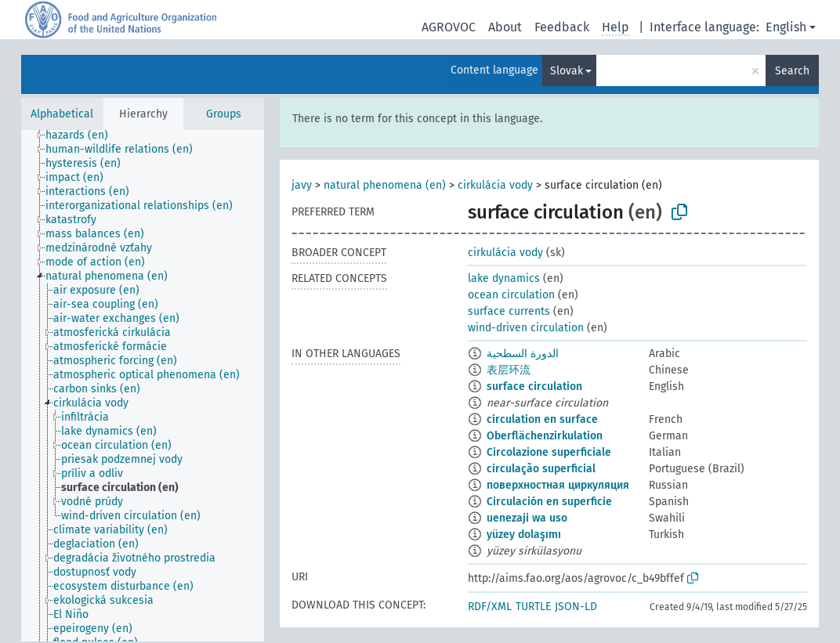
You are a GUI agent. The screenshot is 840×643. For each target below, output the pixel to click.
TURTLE (533, 607)
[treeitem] (83, 135)
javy (302, 185)
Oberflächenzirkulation (545, 436)
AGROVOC (449, 27)
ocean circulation (511, 295)
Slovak (567, 71)
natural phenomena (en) (385, 185)
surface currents (509, 311)
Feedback (562, 27)
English (786, 27)
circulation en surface (542, 419)
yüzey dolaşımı (524, 535)
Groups (224, 114)
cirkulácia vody (495, 185)
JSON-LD (576, 607)
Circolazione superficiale (549, 452)
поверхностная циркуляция (558, 485)
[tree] (143, 386)
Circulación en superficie (549, 502)
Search (792, 71)
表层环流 (509, 370)
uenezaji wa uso (527, 518)
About (505, 27)
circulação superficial (541, 469)
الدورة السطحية (523, 354)
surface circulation (534, 387)
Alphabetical (62, 114)
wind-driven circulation (526, 328)
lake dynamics (504, 278)
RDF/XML (490, 607)
